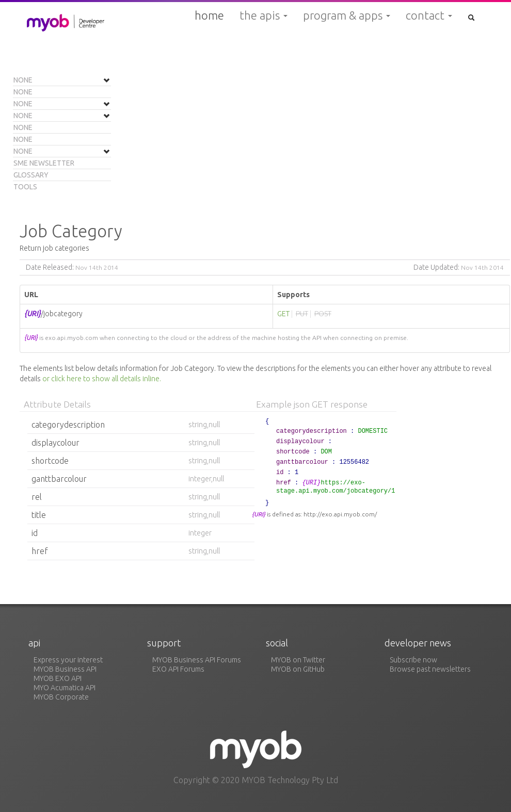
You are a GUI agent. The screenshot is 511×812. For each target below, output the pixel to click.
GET (283, 314)
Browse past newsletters (430, 669)
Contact (429, 15)
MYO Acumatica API (65, 688)
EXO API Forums (178, 669)
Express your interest (68, 660)
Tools (25, 187)
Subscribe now (413, 660)
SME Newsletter (44, 163)
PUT (302, 314)
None (23, 80)
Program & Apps (347, 15)
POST (323, 314)
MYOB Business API (65, 669)
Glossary (31, 175)
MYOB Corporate (61, 697)
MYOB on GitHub (298, 669)
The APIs (264, 15)
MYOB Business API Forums (197, 660)
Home (209, 15)
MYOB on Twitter (298, 660)
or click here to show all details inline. (102, 379)
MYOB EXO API (58, 678)
